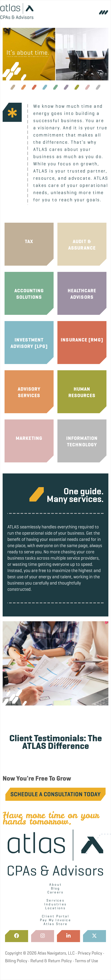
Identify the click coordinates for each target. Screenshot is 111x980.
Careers (55, 892)
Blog (56, 888)
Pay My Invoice (55, 920)
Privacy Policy (90, 953)
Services (55, 900)
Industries (55, 904)
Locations (56, 908)
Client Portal (55, 916)
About (55, 884)
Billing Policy (16, 961)
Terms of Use (86, 961)
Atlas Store (55, 924)
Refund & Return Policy (51, 961)
